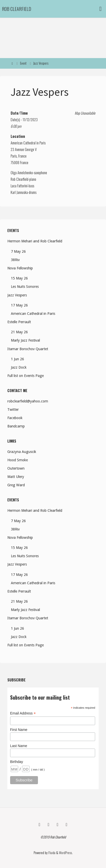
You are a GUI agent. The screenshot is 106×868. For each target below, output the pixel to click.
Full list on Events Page (26, 376)
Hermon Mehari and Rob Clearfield (35, 241)
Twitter (13, 410)
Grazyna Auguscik (22, 452)
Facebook (15, 418)
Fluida (51, 853)
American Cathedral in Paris (28, 143)
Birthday (17, 762)
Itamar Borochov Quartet (28, 349)
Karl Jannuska (19, 192)
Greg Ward (16, 485)
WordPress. (66, 853)
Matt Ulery (16, 477)
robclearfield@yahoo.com (28, 401)
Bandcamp (16, 426)
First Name (19, 730)
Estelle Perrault (19, 322)
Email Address (23, 713)
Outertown (16, 468)
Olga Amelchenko (22, 173)
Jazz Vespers (17, 295)
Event (23, 63)
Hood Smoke (18, 460)
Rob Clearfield (17, 9)
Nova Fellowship (20, 268)
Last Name (19, 746)
